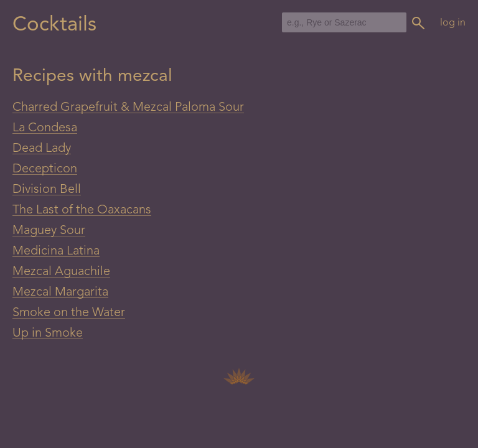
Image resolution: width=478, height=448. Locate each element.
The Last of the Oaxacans (82, 210)
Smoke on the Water (69, 313)
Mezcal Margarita (60, 292)
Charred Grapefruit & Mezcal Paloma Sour (128, 108)
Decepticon (45, 169)
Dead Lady (42, 149)
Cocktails (54, 25)
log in (453, 23)
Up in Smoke (48, 334)
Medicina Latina (56, 251)
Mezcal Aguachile (61, 272)
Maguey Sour (49, 231)
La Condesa (45, 128)
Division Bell (47, 190)
